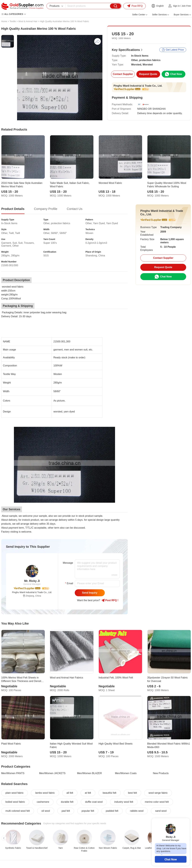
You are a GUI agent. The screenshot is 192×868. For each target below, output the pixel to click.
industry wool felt (124, 802)
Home (4, 21)
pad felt (66, 811)
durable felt (67, 802)
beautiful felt (110, 793)
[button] (4, 838)
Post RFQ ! (110, 600)
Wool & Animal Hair (28, 21)
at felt (88, 793)
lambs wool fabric (45, 793)
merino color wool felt (157, 802)
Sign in (176, 6)
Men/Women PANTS (13, 773)
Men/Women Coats (126, 773)
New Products (161, 773)
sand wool (161, 811)
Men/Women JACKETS (52, 773)
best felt (132, 793)
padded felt (112, 811)
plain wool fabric (15, 793)
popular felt (88, 811)
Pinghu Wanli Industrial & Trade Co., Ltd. (138, 86)
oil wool (46, 811)
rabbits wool (137, 811)
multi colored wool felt (18, 811)
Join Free (186, 6)
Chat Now (171, 859)
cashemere (43, 802)
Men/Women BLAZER (90, 773)
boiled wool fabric (15, 802)
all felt (70, 793)
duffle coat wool (94, 802)
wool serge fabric (158, 793)
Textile (13, 21)
